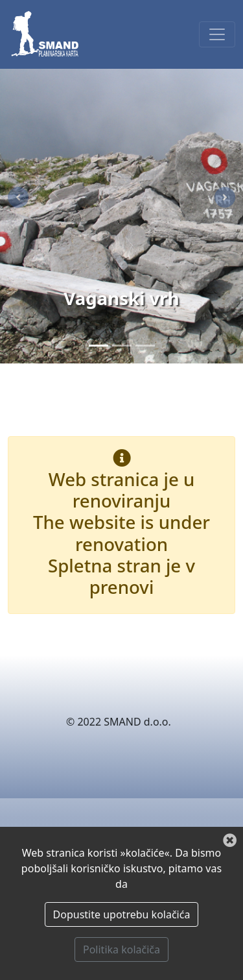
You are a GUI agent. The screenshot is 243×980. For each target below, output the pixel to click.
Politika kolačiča (121, 949)
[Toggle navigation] (217, 34)
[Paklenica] (122, 346)
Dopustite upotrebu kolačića (122, 914)
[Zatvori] (230, 841)
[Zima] (145, 346)
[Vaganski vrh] (98, 346)
